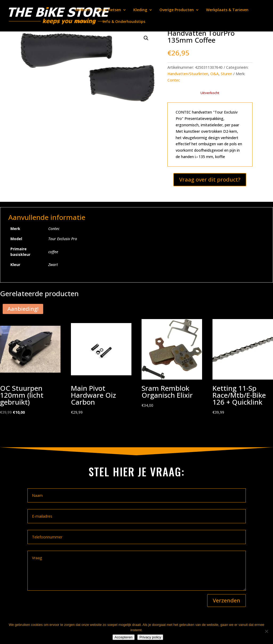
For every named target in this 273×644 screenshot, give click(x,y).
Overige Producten (177, 10)
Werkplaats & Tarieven (227, 10)
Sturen (226, 74)
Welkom (83, 10)
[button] (146, 38)
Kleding (140, 10)
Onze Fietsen (109, 10)
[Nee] (266, 631)
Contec (174, 80)
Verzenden (226, 600)
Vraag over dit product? (210, 180)
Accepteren (124, 637)
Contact (83, 22)
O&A (214, 74)
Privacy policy (150, 637)
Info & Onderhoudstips (124, 22)
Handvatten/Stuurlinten (188, 74)
